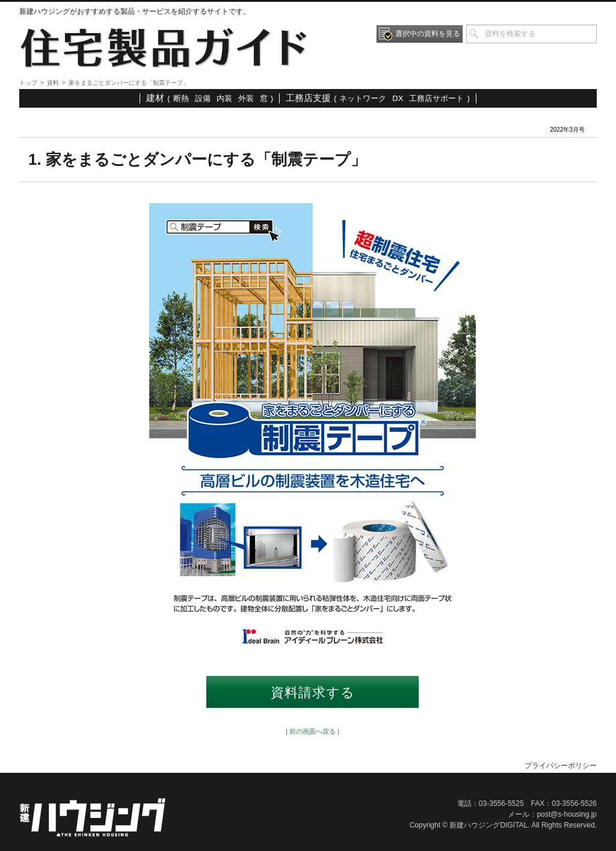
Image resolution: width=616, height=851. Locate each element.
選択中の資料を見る (428, 34)
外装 (246, 98)
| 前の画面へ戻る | (313, 731)
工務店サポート (436, 98)
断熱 (181, 98)
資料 (53, 83)
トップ (28, 83)
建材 (155, 98)
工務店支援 (308, 98)
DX (398, 98)
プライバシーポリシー (561, 766)
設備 (203, 98)
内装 (224, 98)
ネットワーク (363, 98)
